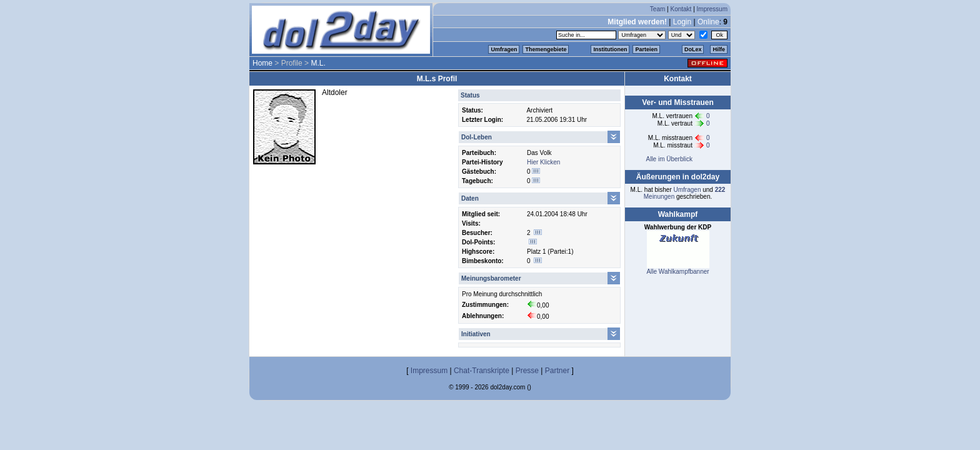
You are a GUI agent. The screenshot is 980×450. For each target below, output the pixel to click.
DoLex (693, 49)
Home (262, 63)
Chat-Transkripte (482, 371)
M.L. (318, 63)
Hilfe (719, 49)
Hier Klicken (543, 162)
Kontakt (681, 9)
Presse (527, 371)
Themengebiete (546, 49)
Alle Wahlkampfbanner (677, 272)
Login (682, 22)
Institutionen (610, 49)
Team (657, 9)
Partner (557, 371)
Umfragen (504, 49)
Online (708, 22)
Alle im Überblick (669, 159)
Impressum (712, 9)
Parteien (646, 49)
